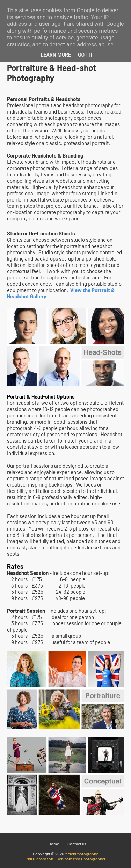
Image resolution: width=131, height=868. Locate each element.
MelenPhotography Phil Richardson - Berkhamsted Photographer (65, 856)
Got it (85, 55)
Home (54, 844)
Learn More (56, 55)
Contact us (77, 844)
